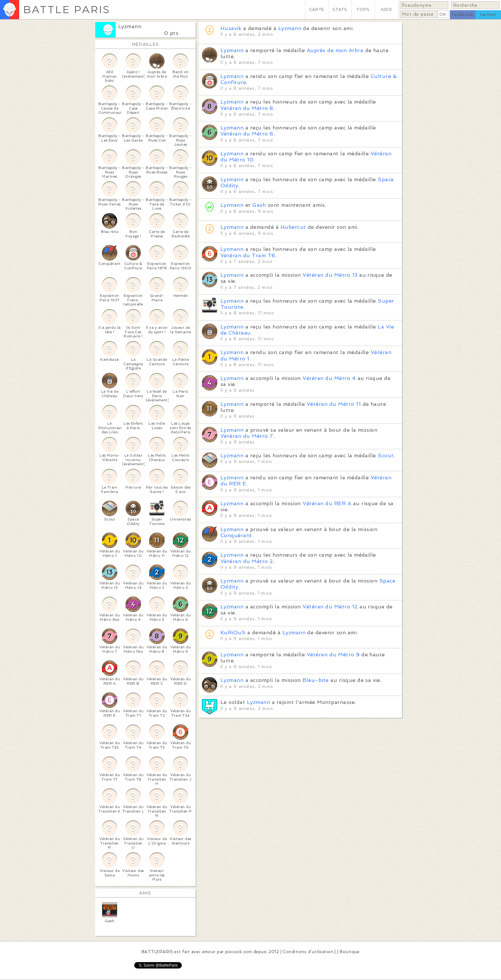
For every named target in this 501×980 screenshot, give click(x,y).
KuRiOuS (233, 633)
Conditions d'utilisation (308, 952)
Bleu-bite (316, 680)
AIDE (387, 9)
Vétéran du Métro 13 (330, 275)
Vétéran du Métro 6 (247, 134)
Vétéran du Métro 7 (247, 436)
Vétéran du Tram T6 (248, 255)
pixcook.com (239, 952)
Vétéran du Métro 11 (334, 404)
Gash (259, 205)
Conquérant (236, 535)
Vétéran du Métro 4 (329, 378)
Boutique (350, 952)
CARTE (317, 9)
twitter (488, 15)
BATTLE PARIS (67, 9)
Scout (386, 455)
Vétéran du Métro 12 (330, 607)
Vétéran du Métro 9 (333, 655)
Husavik (231, 28)
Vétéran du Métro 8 (247, 108)
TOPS (363, 9)
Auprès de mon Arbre (335, 50)
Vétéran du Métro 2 (247, 561)
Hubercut (293, 227)
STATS (340, 9)
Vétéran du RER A (327, 503)
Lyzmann (130, 26)
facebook (462, 15)
